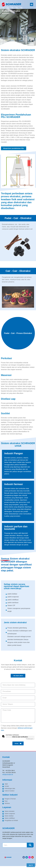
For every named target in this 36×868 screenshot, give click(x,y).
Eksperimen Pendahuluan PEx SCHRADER (16, 116)
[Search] (30, 845)
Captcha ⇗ (30, 739)
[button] (32, 4)
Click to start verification (20, 737)
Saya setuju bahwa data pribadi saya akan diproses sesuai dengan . (17, 728)
